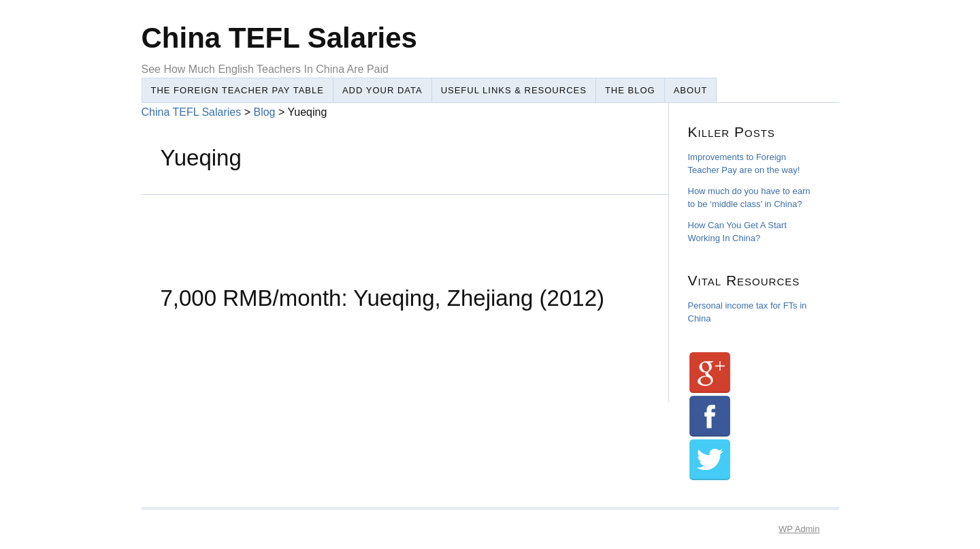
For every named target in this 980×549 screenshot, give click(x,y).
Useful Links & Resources (514, 90)
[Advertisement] (389, 225)
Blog (264, 112)
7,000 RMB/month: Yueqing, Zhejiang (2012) (382, 298)
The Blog (630, 90)
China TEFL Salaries (192, 112)
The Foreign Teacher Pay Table (238, 90)
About (691, 90)
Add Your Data (382, 90)
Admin (799, 529)
